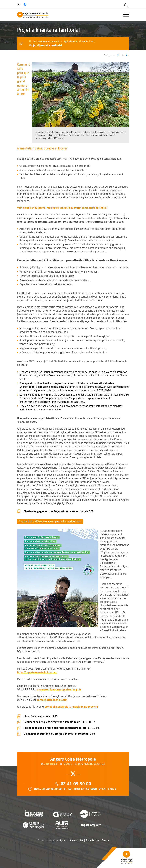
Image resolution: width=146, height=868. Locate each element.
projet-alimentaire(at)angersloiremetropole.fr (72, 706)
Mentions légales (58, 840)
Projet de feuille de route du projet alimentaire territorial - (62, 727)
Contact (41, 840)
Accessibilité (76, 840)
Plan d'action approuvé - (41, 716)
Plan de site (92, 840)
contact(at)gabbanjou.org (52, 700)
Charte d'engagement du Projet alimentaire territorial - (59, 511)
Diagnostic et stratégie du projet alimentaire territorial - (60, 733)
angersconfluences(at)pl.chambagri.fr (59, 689)
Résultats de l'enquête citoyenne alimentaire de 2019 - (59, 722)
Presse (105, 840)
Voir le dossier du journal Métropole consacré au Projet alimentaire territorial (62, 208)
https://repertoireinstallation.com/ (37, 672)
